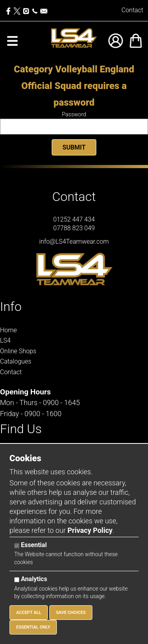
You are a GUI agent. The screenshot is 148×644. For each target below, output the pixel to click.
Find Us (21, 429)
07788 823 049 (74, 228)
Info (11, 307)
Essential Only (33, 627)
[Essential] (17, 546)
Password (74, 114)
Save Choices (71, 613)
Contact (132, 10)
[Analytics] (17, 580)
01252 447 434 (74, 219)
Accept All (29, 613)
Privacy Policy (90, 530)
